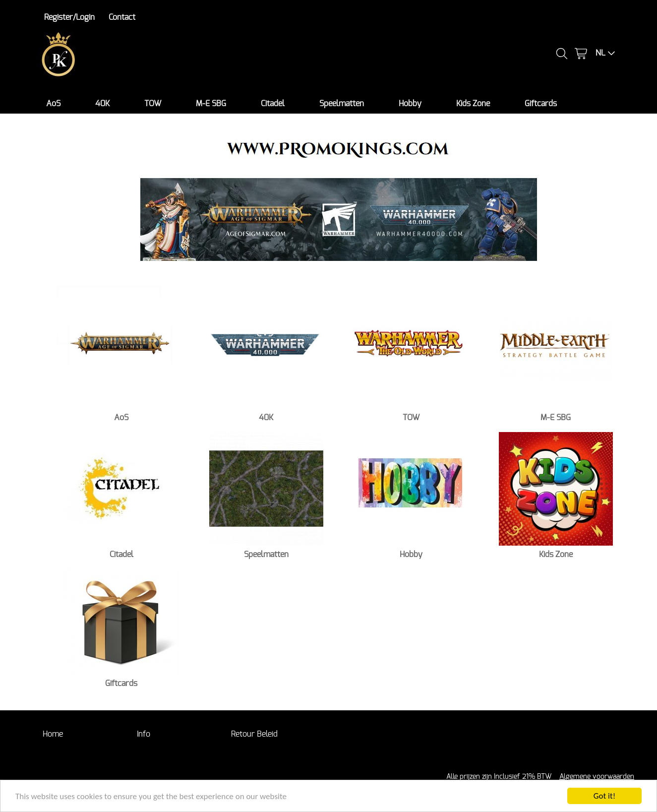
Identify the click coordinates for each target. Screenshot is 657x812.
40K (102, 104)
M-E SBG (211, 104)
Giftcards (541, 104)
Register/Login (69, 17)
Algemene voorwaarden (597, 777)
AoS (53, 104)
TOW (153, 104)
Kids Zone (473, 104)
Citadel (273, 104)
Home (53, 734)
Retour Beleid (254, 734)
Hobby (410, 104)
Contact (122, 17)
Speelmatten (342, 104)
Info (144, 734)
